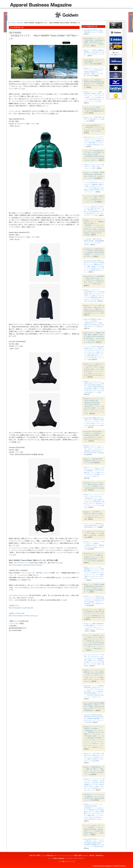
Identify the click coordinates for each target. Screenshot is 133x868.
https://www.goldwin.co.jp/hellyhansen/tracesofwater (26, 565)
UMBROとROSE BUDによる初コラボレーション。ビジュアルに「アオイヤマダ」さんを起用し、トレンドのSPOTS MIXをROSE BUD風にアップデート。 (94, 691)
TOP (9, 23)
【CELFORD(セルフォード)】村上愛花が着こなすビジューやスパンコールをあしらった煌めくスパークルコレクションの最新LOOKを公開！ (94, 296)
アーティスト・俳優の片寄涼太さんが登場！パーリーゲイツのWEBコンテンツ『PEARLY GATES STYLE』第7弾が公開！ (94, 486)
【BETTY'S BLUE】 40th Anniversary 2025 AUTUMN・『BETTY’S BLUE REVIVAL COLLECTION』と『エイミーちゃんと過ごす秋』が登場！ (94, 406)
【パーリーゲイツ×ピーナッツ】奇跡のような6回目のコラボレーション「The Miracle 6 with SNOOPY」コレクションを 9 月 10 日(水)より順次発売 (94, 557)
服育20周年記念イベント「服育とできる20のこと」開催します (94, 771)
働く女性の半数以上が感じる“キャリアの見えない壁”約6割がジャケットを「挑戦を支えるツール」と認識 (94, 266)
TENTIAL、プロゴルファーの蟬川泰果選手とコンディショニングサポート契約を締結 (94, 62)
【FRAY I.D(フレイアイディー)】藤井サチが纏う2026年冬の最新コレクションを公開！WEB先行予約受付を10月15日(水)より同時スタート (94, 387)
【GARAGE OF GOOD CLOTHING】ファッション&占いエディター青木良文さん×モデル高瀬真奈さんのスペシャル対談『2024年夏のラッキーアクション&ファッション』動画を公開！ (94, 812)
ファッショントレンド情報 (68, 855)
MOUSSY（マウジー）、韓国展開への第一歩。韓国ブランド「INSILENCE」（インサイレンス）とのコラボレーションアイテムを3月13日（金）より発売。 (94, 227)
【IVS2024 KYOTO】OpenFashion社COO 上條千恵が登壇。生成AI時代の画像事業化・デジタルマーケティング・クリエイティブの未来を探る (94, 719)
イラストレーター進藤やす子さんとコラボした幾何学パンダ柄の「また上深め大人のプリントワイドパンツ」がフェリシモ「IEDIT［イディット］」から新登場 (94, 676)
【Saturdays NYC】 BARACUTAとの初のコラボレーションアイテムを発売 (94, 461)
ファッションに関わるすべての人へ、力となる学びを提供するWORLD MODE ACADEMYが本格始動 (94, 843)
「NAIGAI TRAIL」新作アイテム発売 (94, 119)
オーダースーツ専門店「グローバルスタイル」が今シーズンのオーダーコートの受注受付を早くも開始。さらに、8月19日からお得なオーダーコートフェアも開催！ (94, 660)
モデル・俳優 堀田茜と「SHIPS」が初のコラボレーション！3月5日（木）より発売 (94, 280)
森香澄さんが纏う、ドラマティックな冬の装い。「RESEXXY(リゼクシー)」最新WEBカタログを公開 (94, 323)
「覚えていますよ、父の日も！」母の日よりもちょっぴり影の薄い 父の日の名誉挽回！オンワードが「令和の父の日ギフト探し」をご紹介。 (94, 784)
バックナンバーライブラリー (75, 858)
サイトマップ (70, 861)
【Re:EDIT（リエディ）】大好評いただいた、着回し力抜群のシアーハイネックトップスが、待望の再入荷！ (94, 643)
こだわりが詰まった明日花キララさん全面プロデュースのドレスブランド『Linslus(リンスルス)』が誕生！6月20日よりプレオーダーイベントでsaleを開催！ (94, 757)
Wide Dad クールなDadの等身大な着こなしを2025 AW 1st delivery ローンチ (94, 525)
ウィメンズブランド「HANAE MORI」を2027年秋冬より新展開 (94, 42)
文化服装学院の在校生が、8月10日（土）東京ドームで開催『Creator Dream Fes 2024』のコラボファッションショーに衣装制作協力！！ (94, 707)
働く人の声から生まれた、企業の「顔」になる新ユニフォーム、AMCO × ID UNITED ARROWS (94, 309)
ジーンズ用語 (53, 858)
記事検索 (61, 858)
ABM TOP (33, 855)
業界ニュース (41, 855)
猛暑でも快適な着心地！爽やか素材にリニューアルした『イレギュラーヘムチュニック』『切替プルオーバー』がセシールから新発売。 (94, 627)
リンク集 (61, 861)
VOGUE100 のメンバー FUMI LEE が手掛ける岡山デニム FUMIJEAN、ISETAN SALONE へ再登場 (94, 253)
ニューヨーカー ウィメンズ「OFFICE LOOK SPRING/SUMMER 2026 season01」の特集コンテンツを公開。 (94, 72)
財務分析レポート (53, 855)
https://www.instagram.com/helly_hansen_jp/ (23, 616)
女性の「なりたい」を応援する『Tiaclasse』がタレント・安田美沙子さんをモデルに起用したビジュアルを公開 (94, 545)
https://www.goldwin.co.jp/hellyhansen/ (21, 608)
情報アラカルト (83, 855)
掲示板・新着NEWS (17, 23)
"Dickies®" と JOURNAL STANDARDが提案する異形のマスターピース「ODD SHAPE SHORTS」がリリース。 (94, 84)
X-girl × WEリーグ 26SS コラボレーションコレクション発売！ (94, 166)
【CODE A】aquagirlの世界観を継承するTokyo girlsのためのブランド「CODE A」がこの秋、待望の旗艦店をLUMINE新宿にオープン (94, 588)
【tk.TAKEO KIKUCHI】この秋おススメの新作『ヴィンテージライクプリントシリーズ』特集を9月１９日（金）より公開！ (94, 515)
